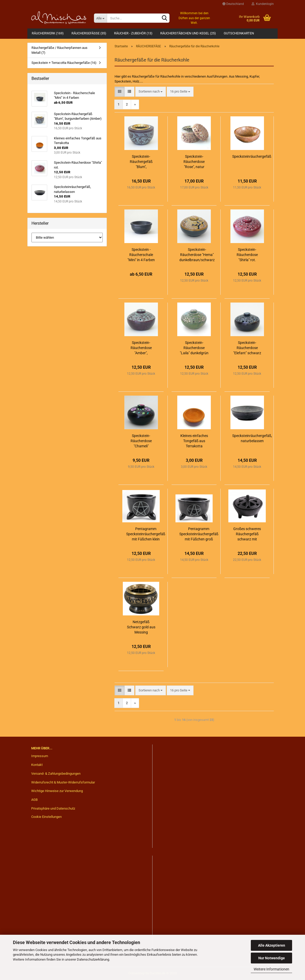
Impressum (40, 756)
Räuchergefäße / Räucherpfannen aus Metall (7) (59, 50)
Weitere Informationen (271, 969)
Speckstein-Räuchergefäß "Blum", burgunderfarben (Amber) (141, 162)
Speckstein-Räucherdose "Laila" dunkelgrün (194, 348)
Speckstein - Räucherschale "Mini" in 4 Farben (141, 255)
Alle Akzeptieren (272, 945)
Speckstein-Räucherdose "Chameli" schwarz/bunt (141, 441)
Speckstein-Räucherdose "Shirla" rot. (247, 255)
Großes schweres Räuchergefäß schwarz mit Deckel (247, 534)
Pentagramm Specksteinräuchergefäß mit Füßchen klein (146, 534)
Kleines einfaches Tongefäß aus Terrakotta (194, 441)
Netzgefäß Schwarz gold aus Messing (141, 627)
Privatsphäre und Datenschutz (53, 808)
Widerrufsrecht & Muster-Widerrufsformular (63, 782)
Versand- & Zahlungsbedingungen (56, 774)
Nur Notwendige (272, 958)
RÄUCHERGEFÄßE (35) (89, 33)
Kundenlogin (263, 4)
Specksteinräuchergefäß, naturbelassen (252, 438)
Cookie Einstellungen (46, 817)
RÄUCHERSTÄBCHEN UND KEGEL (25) (188, 33)
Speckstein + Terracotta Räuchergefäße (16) (64, 63)
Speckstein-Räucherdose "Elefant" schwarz (247, 348)
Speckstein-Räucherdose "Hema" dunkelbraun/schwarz (197, 255)
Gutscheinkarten (239, 33)
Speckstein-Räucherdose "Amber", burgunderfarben (141, 348)
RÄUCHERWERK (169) (48, 33)
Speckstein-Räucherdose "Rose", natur (194, 162)
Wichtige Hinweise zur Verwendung (57, 791)
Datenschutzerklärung (93, 959)
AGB (34, 800)
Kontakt (37, 765)
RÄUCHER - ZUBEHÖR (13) (133, 33)
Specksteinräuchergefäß (252, 156)
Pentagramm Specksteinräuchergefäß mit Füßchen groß (199, 534)
